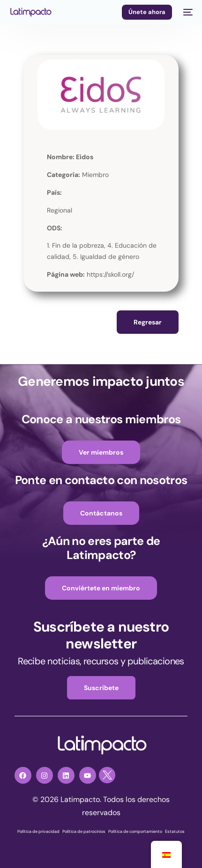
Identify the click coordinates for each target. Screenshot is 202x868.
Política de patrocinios (84, 831)
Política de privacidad (38, 831)
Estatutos (175, 831)
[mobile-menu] (187, 12)
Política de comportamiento (135, 831)
